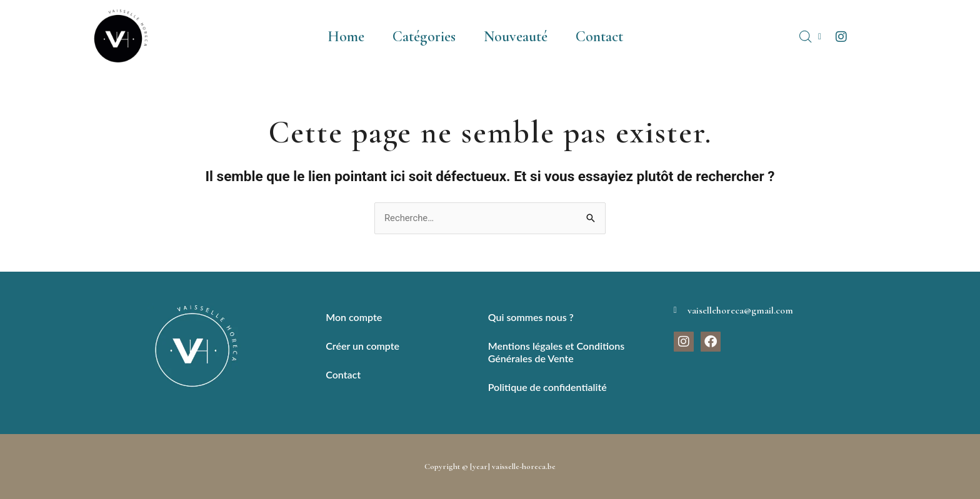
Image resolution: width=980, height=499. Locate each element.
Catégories (424, 37)
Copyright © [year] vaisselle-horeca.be (490, 467)
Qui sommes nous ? (531, 317)
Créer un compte (362, 346)
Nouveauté (516, 37)
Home (346, 37)
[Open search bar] (806, 37)
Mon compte (354, 317)
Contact (599, 37)
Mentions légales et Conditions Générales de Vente (556, 352)
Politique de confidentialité (547, 387)
